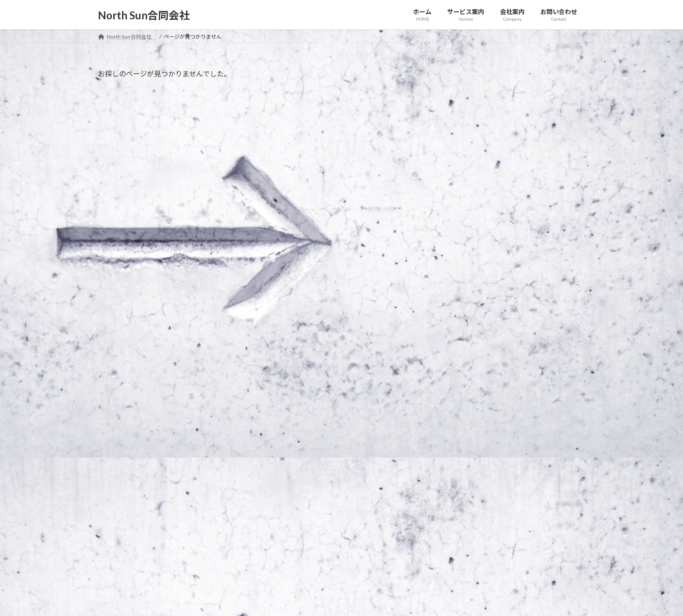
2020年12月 (473, 297)
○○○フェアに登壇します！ (496, 141)
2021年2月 (471, 261)
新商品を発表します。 (485, 106)
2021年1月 (471, 279)
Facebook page (509, 522)
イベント (532, 130)
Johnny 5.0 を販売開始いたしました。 (509, 211)
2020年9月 (471, 315)
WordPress (294, 600)
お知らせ (505, 95)
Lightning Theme (339, 600)
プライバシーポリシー (133, 461)
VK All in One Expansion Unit (398, 600)
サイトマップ (192, 461)
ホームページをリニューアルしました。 (513, 176)
